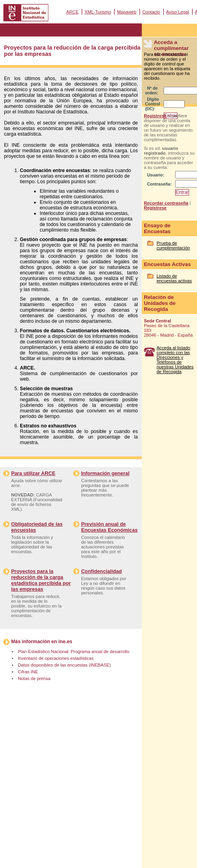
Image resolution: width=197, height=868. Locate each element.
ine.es (65, 642)
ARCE (72, 12)
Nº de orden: (152, 90)
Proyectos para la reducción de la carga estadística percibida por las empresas (41, 580)
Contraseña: (159, 184)
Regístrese (155, 116)
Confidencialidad (101, 571)
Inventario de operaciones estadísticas (56, 658)
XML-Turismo (98, 12)
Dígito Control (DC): (153, 104)
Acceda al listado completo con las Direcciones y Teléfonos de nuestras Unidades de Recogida (175, 360)
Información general (105, 473)
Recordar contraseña (166, 203)
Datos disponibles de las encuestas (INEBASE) (64, 665)
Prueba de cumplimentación (173, 245)
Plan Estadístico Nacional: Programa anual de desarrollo (73, 651)
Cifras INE (28, 672)
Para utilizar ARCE (33, 473)
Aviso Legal (178, 12)
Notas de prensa (34, 678)
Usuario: (155, 175)
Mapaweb (127, 12)
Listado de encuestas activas (174, 278)
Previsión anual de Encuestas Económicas (109, 527)
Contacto (151, 12)
